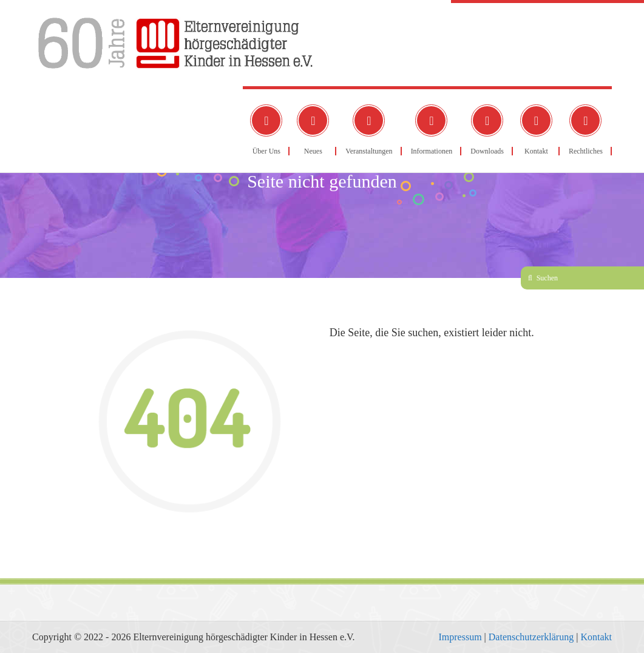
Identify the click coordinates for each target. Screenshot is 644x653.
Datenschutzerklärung (531, 637)
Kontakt (596, 637)
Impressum (460, 637)
